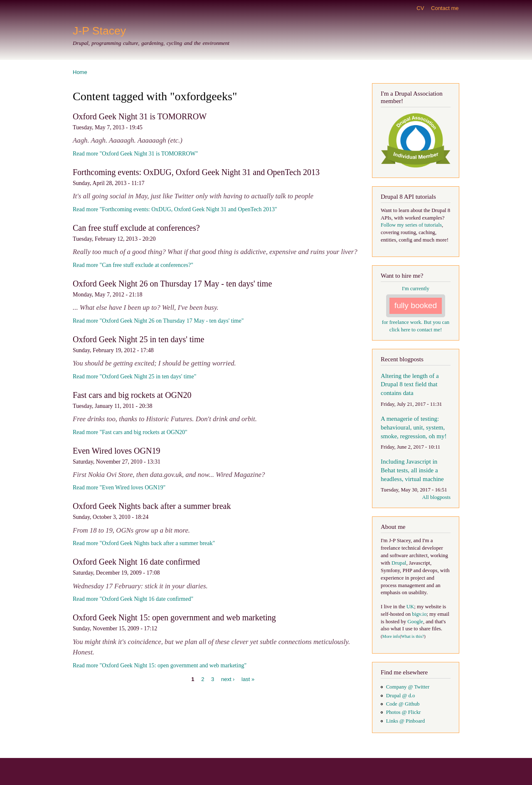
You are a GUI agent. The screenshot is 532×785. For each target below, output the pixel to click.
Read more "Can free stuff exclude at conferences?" (133, 265)
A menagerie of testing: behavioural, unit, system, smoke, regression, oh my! (414, 427)
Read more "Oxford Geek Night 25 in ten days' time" (134, 376)
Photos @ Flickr (404, 712)
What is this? (413, 636)
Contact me (445, 8)
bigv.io (419, 614)
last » (248, 679)
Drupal (399, 563)
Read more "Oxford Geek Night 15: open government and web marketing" (160, 665)
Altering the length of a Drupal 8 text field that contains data (410, 385)
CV (420, 8)
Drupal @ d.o (401, 696)
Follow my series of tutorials (411, 225)
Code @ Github (403, 704)
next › (228, 679)
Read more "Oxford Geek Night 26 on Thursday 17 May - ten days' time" (158, 321)
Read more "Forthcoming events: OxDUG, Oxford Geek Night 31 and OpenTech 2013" (175, 209)
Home (80, 72)
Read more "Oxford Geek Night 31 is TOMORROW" (135, 154)
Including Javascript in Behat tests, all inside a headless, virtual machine (412, 470)
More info (391, 636)
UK (410, 607)
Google (415, 622)
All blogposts (436, 497)
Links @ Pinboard (405, 721)
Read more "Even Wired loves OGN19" (119, 488)
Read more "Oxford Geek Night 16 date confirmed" (133, 599)
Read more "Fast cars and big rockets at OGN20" (130, 432)
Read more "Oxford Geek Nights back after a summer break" (144, 543)
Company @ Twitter (408, 687)
